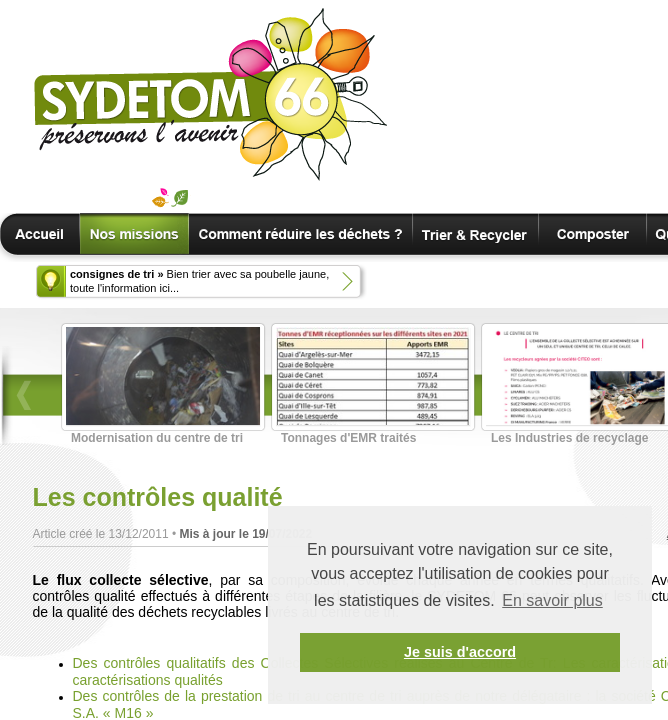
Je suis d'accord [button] (460, 652)
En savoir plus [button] (552, 600)
